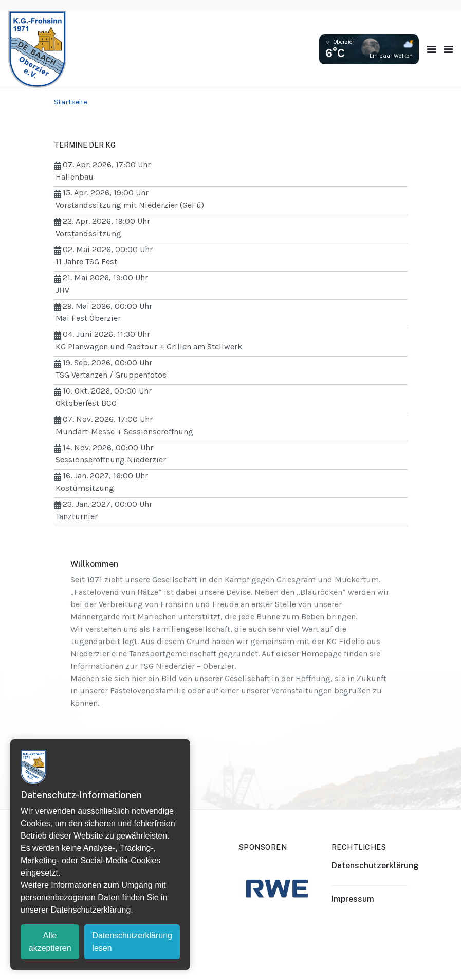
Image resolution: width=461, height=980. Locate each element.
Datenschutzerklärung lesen (132, 942)
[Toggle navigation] (431, 50)
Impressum (353, 899)
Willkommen (94, 564)
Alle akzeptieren (50, 942)
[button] (448, 50)
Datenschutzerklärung (375, 866)
